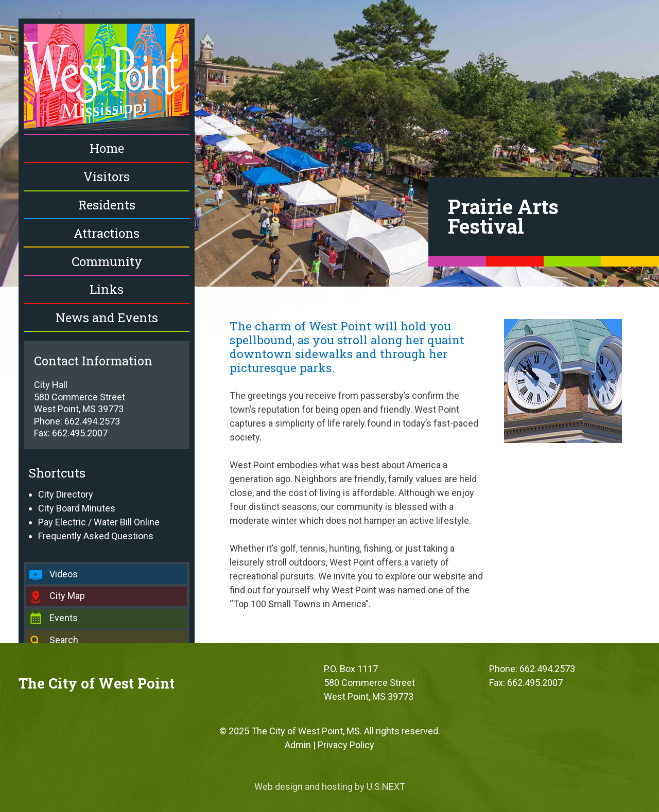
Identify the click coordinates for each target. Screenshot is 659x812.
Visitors (107, 176)
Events (64, 618)
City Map (67, 596)
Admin (298, 745)
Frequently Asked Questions (96, 536)
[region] (329, 143)
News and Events (107, 317)
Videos (64, 574)
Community (107, 261)
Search (64, 640)
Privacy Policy (346, 745)
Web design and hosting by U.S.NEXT (330, 787)
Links (107, 289)
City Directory (66, 494)
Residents (107, 205)
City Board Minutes (77, 508)
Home (107, 148)
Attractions (107, 233)
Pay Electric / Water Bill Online (99, 522)
